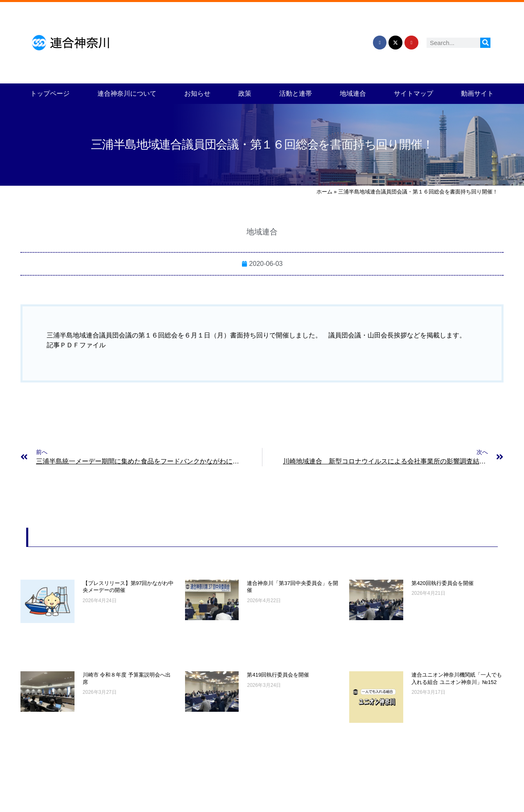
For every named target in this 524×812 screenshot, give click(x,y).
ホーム (324, 192)
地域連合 (353, 93)
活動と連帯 (296, 93)
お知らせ (197, 93)
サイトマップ (413, 93)
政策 (245, 93)
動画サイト (477, 93)
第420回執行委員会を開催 (443, 583)
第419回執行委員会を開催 (278, 675)
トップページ (50, 93)
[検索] (485, 43)
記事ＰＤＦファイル (76, 345)
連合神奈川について (127, 93)
